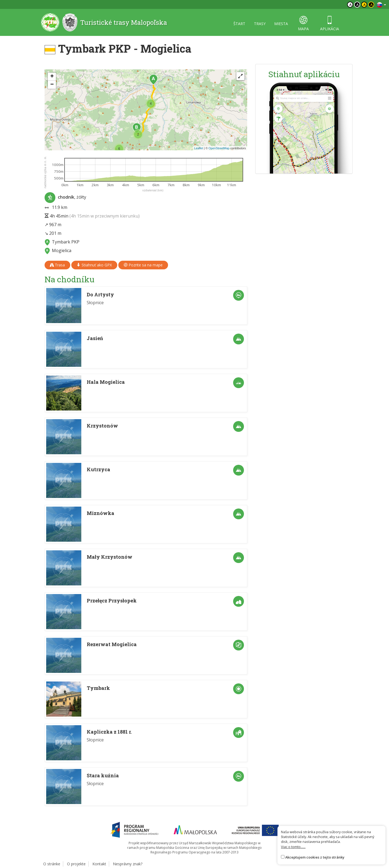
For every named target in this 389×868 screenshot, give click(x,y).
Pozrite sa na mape (143, 265)
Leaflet (199, 148)
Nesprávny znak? (128, 864)
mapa (303, 24)
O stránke (52, 864)
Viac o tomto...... (293, 847)
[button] (153, 80)
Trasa (57, 265)
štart (239, 24)
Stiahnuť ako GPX (94, 265)
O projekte (76, 864)
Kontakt (99, 864)
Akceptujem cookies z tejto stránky (315, 857)
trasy (260, 24)
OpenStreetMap (219, 148)
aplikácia (330, 24)
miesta (281, 24)
